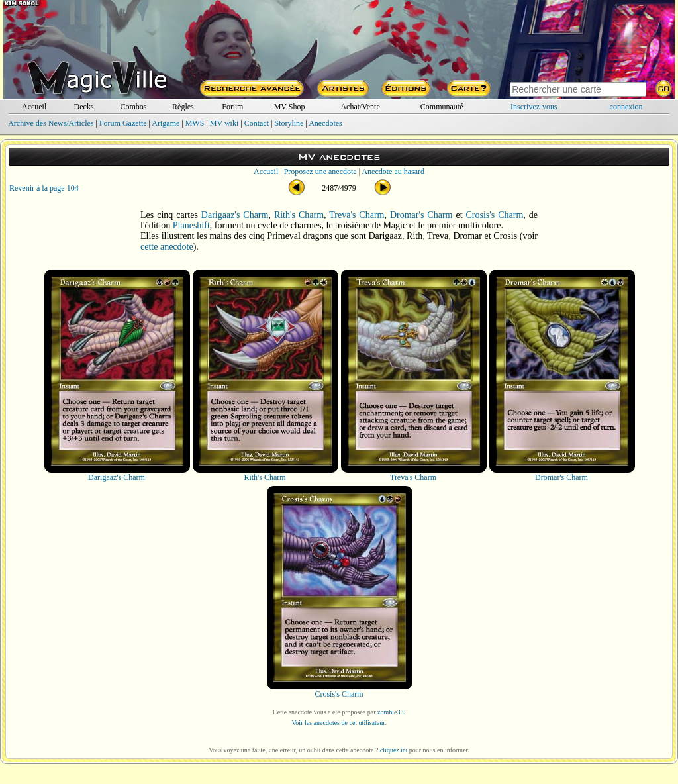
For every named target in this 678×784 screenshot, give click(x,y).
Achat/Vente (360, 107)
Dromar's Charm (421, 215)
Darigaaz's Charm (235, 215)
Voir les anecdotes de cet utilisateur (338, 723)
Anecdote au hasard (393, 171)
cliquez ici (394, 750)
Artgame (166, 123)
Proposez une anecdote (320, 171)
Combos (133, 107)
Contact (257, 123)
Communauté (442, 107)
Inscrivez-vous (534, 107)
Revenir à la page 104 (44, 188)
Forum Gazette (123, 123)
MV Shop (290, 107)
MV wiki (224, 123)
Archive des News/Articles (51, 123)
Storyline (289, 123)
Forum (232, 107)
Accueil (34, 107)
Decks (84, 107)
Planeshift (191, 225)
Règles (183, 107)
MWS (195, 123)
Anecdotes (325, 123)
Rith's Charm (299, 215)
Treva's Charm (357, 215)
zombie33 (390, 712)
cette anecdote (167, 247)
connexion (626, 107)
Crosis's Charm (495, 215)
